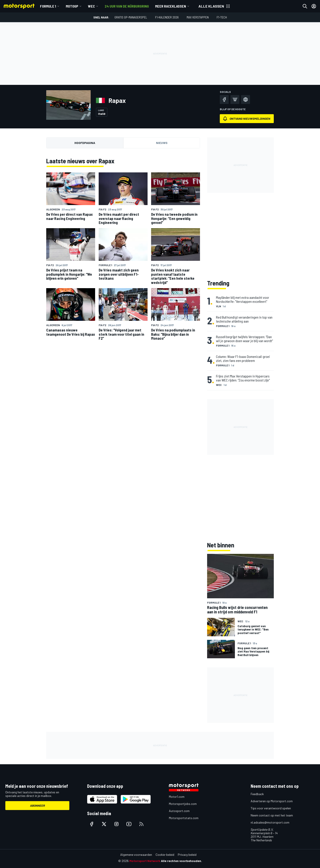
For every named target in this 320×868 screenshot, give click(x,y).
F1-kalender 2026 (167, 17)
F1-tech (222, 17)
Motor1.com (177, 797)
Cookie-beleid (165, 855)
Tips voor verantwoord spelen (271, 808)
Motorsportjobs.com (183, 804)
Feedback (257, 794)
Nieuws (162, 143)
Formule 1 (48, 6)
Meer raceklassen (171, 6)
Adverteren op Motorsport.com (272, 801)
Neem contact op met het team (272, 815)
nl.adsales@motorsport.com (270, 822)
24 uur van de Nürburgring (127, 6)
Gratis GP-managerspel (131, 17)
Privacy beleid (187, 855)
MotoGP (72, 6)
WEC (91, 6)
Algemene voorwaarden (136, 855)
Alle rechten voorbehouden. (181, 861)
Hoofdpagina (85, 143)
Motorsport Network (145, 861)
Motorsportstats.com (184, 818)
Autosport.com (179, 811)
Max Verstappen (198, 17)
